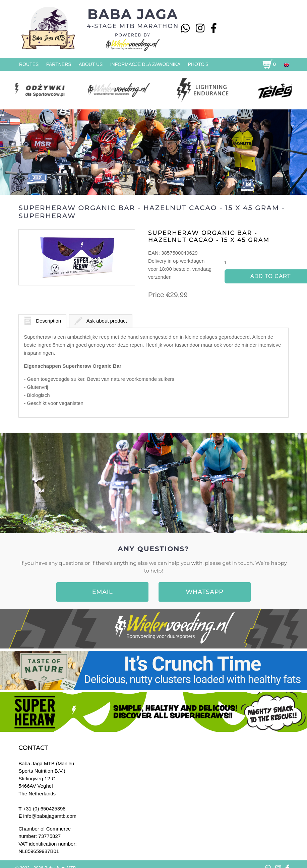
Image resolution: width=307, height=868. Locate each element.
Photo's (198, 64)
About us (91, 64)
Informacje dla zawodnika (145, 64)
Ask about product (101, 321)
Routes (29, 64)
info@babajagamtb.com (50, 816)
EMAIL (103, 592)
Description (42, 321)
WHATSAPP (205, 592)
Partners (59, 64)
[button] (26, 152)
